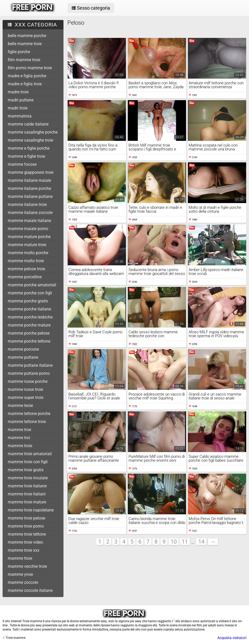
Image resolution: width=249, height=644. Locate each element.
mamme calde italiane (28, 124)
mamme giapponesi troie (31, 172)
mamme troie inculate (28, 478)
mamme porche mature (29, 325)
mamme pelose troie (26, 269)
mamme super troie (26, 397)
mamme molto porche (28, 253)
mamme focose (22, 164)
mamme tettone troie (27, 422)
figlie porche (19, 52)
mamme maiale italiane (29, 221)
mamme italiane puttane (30, 196)
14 (201, 542)
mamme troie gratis (26, 470)
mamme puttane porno (29, 373)
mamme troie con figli (28, 462)
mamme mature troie (27, 245)
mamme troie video (25, 542)
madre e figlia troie (25, 84)
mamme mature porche (29, 237)
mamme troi (19, 438)
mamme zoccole (23, 582)
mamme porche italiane (29, 309)
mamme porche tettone (29, 341)
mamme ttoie (20, 558)
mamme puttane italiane (30, 365)
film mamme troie (24, 60)
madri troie (18, 108)
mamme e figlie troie (26, 156)
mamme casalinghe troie (30, 140)
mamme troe (19, 430)
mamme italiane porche (29, 188)
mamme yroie (20, 574)
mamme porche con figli (30, 293)
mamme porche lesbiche (30, 317)
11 (185, 542)
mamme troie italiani (27, 494)
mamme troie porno (26, 526)
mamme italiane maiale (29, 180)
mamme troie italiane (27, 486)
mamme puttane (23, 357)
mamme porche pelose (29, 333)
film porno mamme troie (30, 68)
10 (174, 542)
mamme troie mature (27, 502)
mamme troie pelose (26, 518)
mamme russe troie (25, 389)
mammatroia (20, 116)
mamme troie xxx (24, 550)
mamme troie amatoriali (30, 454)
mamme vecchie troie (27, 566)
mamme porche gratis (28, 301)
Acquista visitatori (232, 638)
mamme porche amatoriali (32, 285)
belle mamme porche (27, 36)
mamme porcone (23, 349)
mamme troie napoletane (31, 510)
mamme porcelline (25, 277)
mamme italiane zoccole (30, 213)
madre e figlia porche (27, 76)
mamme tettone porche (29, 414)
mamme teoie (20, 406)
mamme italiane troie (27, 205)
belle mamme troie (25, 44)
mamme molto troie (26, 261)
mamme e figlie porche (29, 148)
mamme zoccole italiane (30, 590)
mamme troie (20, 446)
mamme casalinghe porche (33, 132)
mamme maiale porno (28, 229)
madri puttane (21, 100)
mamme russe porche (28, 381)
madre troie (18, 92)
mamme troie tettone (27, 534)
